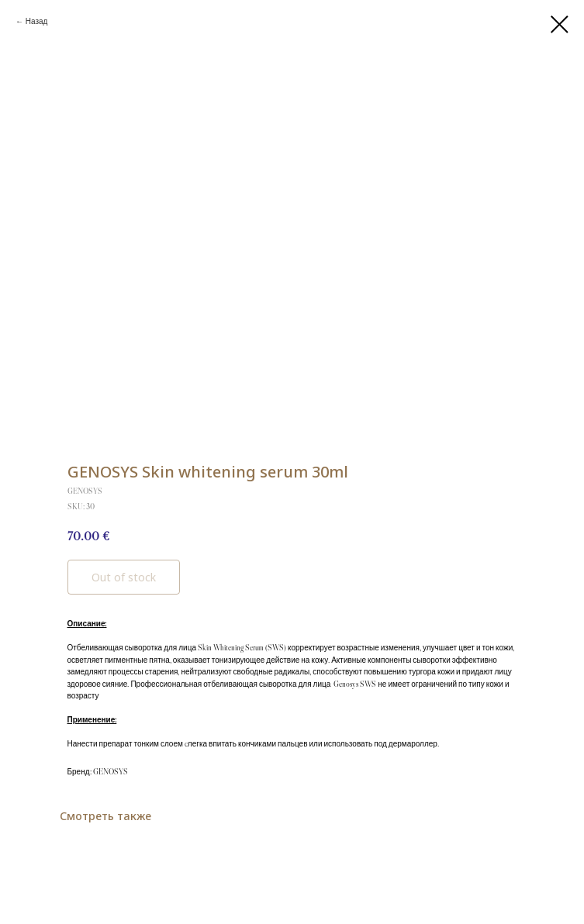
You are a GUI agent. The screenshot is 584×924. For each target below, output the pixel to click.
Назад (37, 21)
